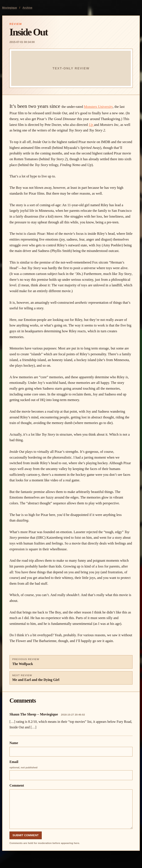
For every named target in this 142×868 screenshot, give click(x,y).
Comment (71, 806)
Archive (28, 8)
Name (71, 749)
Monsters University (98, 107)
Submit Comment (26, 835)
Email (71, 770)
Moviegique (10, 8)
